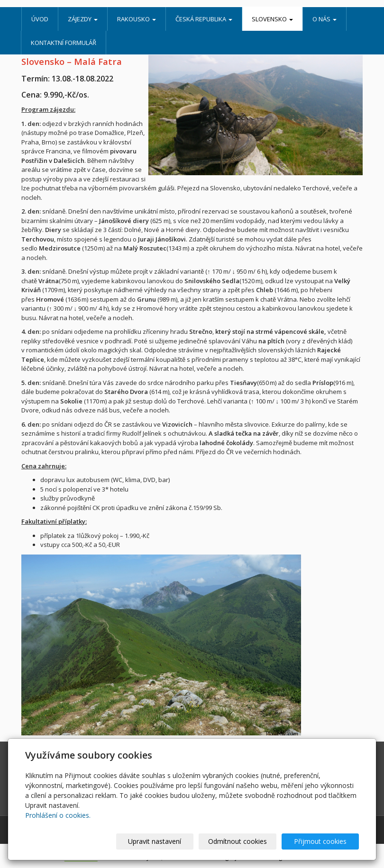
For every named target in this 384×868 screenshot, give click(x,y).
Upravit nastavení (167, 841)
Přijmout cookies (323, 841)
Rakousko (137, 19)
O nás (325, 19)
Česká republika (204, 19)
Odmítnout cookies (245, 841)
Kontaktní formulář (64, 43)
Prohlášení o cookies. (58, 815)
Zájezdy (83, 19)
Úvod (40, 19)
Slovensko (272, 19)
